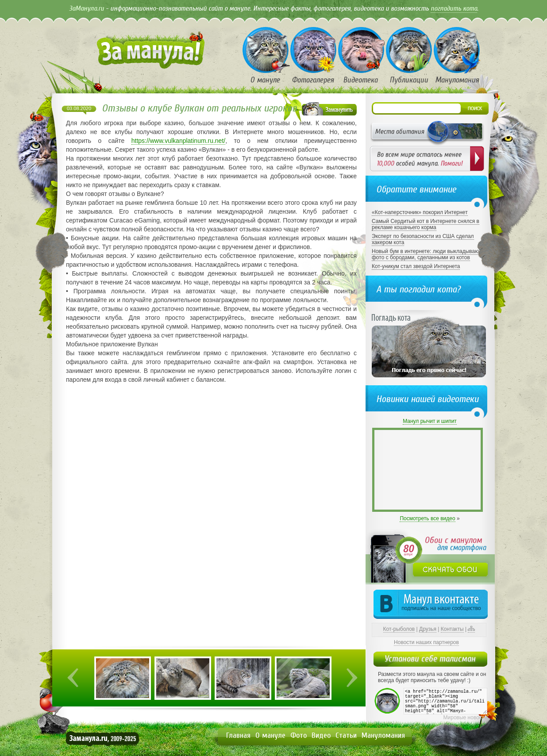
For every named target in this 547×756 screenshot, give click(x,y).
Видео (321, 735)
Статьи (346, 735)
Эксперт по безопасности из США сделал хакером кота (423, 239)
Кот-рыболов (399, 629)
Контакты (452, 629)
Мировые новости (465, 718)
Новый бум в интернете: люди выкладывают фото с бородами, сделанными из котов (426, 254)
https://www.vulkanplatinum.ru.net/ (178, 141)
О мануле (270, 735)
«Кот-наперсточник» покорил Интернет (420, 212)
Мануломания (383, 735)
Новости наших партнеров (426, 642)
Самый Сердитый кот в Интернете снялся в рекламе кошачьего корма (426, 224)
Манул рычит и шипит (430, 421)
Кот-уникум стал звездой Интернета (416, 266)
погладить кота (454, 8)
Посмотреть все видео (427, 518)
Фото (299, 735)
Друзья (428, 629)
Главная (238, 735)
